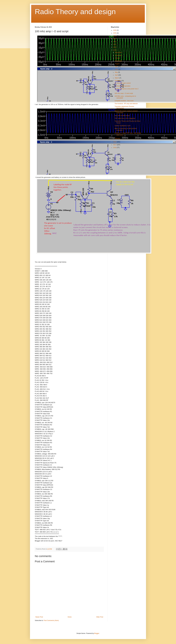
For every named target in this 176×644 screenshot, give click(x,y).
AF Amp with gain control (123, 83)
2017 (115, 145)
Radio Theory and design (75, 12)
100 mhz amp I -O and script (124, 93)
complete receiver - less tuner (124, 101)
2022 (115, 42)
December (119, 52)
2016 (115, 148)
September (119, 61)
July (116, 67)
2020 (115, 47)
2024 (115, 36)
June (117, 69)
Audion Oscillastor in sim (123, 126)
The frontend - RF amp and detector (126, 104)
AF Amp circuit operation (123, 86)
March (117, 78)
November (119, 55)
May (117, 72)
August (117, 64)
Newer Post (39, 617)
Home (70, 617)
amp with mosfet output (122, 116)
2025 (115, 33)
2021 (115, 44)
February (118, 81)
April (117, 75)
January (118, 138)
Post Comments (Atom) (51, 620)
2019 (115, 50)
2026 (115, 30)
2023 (115, 39)
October (118, 58)
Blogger (97, 633)
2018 (115, 142)
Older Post (100, 617)
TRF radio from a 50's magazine (125, 118)
